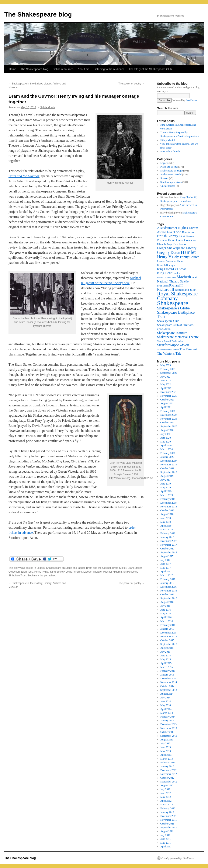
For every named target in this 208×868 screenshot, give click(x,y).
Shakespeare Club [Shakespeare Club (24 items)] (168, 321)
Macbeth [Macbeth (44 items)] (184, 277)
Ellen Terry (27, 572)
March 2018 (167, 530)
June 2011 (166, 839)
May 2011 (166, 843)
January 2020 (167, 457)
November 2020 (169, 419)
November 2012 (169, 774)
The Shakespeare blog (38, 14)
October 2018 (167, 510)
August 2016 (167, 602)
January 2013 (167, 766)
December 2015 (169, 633)
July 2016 (165, 606)
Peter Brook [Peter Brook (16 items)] (163, 286)
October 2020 (167, 423)
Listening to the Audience (109, 69)
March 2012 (167, 805)
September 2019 (169, 472)
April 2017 (166, 572)
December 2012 (169, 770)
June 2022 (166, 381)
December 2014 (169, 678)
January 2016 (167, 629)
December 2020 (169, 415)
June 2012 (166, 793)
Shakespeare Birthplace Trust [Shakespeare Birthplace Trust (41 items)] (176, 314)
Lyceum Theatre (93, 572)
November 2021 (169, 396)
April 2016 (166, 617)
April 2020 (166, 445)
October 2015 (167, 640)
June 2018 (166, 518)
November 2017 (169, 545)
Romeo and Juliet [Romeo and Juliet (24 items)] (186, 290)
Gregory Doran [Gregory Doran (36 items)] (169, 253)
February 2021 (168, 411)
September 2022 (169, 373)
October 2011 (167, 824)
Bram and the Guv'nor (98, 568)
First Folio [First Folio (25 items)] (179, 244)
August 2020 (167, 430)
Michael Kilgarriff (112, 572)
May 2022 (166, 384)
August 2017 (167, 556)
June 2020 (166, 438)
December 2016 (169, 587)
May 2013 (166, 751)
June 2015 (166, 656)
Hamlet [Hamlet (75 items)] (188, 252)
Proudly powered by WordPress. (178, 858)
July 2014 (165, 698)
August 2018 (167, 514)
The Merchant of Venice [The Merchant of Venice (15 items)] (168, 350)
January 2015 (167, 675)
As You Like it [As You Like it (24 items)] (166, 232)
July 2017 (165, 560)
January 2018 (167, 537)
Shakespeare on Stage (59, 568)
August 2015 (167, 648)
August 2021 (167, 403)
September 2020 (169, 426)
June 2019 (166, 484)
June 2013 (166, 747)
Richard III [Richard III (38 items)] (166, 289)
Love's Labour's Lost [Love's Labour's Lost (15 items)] (167, 277)
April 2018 (166, 526)
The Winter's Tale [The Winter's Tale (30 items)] (169, 353)
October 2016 (167, 594)
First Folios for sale (170, 152)
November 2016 (169, 591)
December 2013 (169, 724)
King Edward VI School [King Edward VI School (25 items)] (172, 269)
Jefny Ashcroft (74, 572)
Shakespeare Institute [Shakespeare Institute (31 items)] (172, 333)
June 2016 (166, 610)
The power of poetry (131, 84)
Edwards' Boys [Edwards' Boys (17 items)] (165, 244)
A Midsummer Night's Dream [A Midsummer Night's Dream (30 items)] (178, 228)
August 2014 (167, 694)
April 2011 (166, 847)
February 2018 (168, 533)
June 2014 (166, 701)
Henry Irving (41, 572)
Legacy (41, 568)
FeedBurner (192, 100)
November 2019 (169, 465)
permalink (49, 576)
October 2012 (167, 778)
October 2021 (167, 400)
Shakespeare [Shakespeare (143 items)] (173, 303)
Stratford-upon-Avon (171, 182)
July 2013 (165, 743)
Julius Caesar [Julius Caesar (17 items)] (177, 261)
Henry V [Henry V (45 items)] (164, 257)
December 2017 (169, 541)
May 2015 (166, 659)
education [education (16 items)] (191, 240)
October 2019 (167, 468)
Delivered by (185, 100)
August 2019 (167, 476)
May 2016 (166, 614)
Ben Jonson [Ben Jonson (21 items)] (189, 232)
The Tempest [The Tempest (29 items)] (188, 349)
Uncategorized (168, 186)
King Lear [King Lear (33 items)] (164, 273)
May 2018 (166, 522)
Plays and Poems (169, 167)
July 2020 (165, 434)
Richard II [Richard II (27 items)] (176, 285)
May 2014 (166, 705)
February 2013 (168, 763)
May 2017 (166, 568)
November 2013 (169, 728)
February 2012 (168, 808)
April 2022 (166, 388)
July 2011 (165, 835)
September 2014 (169, 690)
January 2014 (167, 721)
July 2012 (165, 789)
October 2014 (167, 686)
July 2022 (165, 377)
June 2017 (166, 564)
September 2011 (169, 827)
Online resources (63, 69)
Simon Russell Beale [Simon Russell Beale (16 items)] (167, 341)
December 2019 (169, 461)
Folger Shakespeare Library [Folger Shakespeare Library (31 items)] (177, 248)
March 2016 (167, 621)
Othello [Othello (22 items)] (184, 282)
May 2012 (166, 797)
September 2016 (169, 598)
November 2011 (169, 820)
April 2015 (166, 663)
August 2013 (167, 740)
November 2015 (169, 636)
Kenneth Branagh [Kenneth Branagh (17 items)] (166, 265)
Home (13, 69)
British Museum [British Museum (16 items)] (187, 236)
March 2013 (167, 759)
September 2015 (169, 644)
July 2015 (165, 652)
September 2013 (169, 736)
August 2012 (167, 785)
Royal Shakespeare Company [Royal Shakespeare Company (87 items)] (177, 296)
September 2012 (169, 782)
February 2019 (168, 499)
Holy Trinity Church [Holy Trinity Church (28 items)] (186, 257)
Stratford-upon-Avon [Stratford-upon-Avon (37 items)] (173, 345)
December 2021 (169, 392)
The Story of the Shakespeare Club (150, 69)
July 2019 (165, 480)
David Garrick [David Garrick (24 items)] (177, 240)
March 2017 (167, 575)
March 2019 (167, 495)
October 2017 (167, 549)
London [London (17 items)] (176, 273)
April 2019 (166, 491)
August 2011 (167, 831)
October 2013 (167, 732)
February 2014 (168, 717)
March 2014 (167, 713)
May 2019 (166, 487)
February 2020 (168, 453)
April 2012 (166, 801)
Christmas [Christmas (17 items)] (162, 240)
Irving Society (57, 572)
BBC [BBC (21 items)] (179, 232)
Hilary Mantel (168, 140)
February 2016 (168, 625)
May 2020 (166, 442)
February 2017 (168, 579)
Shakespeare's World (171, 174)
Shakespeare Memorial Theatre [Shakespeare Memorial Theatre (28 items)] (178, 337)
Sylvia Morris (47, 107)
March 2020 (167, 449)
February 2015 (168, 671)
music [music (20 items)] (195, 277)
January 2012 (167, 812)
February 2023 (168, 369)
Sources (164, 178)
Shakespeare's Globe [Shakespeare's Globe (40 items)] (173, 308)
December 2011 (169, 816)
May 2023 (166, 365)
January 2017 (167, 583)
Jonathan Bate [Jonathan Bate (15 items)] (163, 261)
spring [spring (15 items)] (181, 341)
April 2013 (166, 755)
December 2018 (169, 503)
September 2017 (169, 552)
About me (84, 69)
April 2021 (166, 407)
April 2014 (166, 709)
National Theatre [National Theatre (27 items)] (168, 281)
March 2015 (167, 667)
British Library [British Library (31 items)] (168, 236)
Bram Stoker (119, 568)
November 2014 (169, 682)
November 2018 (169, 507)
